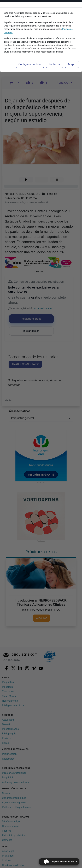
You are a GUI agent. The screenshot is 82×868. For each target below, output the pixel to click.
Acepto (72, 64)
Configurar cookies (30, 64)
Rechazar (54, 64)
